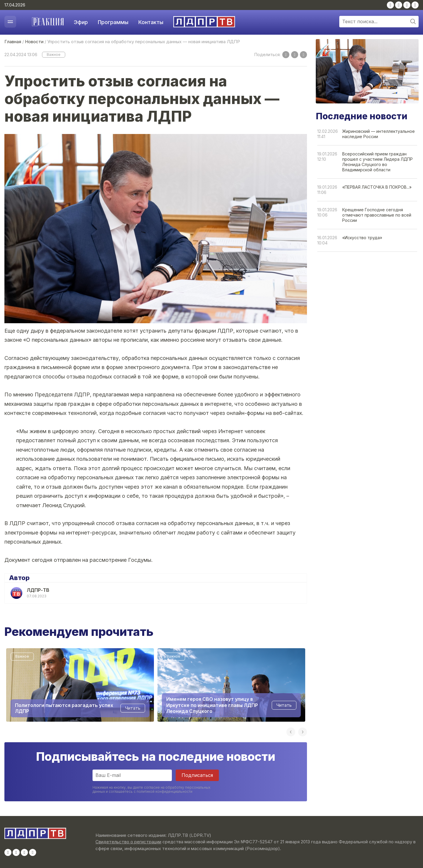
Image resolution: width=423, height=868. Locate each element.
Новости (34, 42)
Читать (133, 708)
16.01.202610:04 (327, 240)
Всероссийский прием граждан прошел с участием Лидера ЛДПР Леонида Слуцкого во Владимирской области (377, 162)
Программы (113, 22)
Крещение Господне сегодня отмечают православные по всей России (377, 215)
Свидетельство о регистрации (128, 842)
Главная (13, 42)
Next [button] (303, 732)
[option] (80, 685)
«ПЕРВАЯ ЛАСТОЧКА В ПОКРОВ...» (377, 187)
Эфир (81, 22)
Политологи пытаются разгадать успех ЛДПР (64, 708)
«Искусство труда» (362, 238)
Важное (54, 55)
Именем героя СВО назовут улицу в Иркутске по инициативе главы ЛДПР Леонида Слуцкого (212, 705)
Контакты (151, 22)
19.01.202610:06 (327, 212)
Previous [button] (291, 732)
